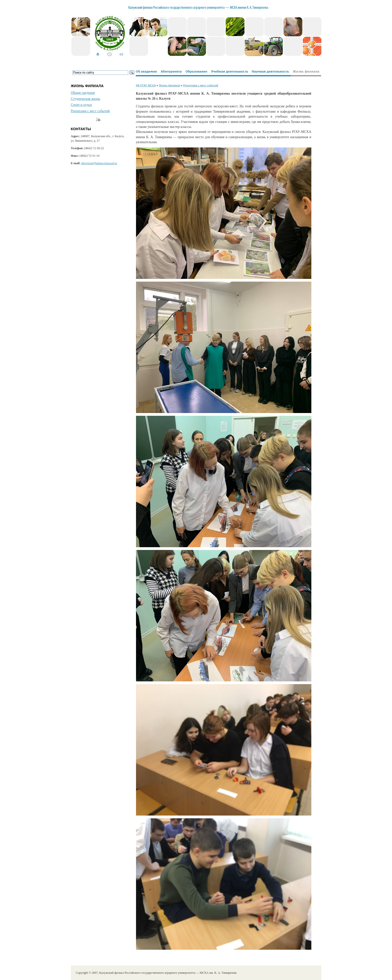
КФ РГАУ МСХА (146, 85)
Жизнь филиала (169, 85)
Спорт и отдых (82, 105)
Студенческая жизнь (86, 99)
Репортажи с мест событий (90, 111)
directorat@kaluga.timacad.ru (99, 163)
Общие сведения (83, 93)
